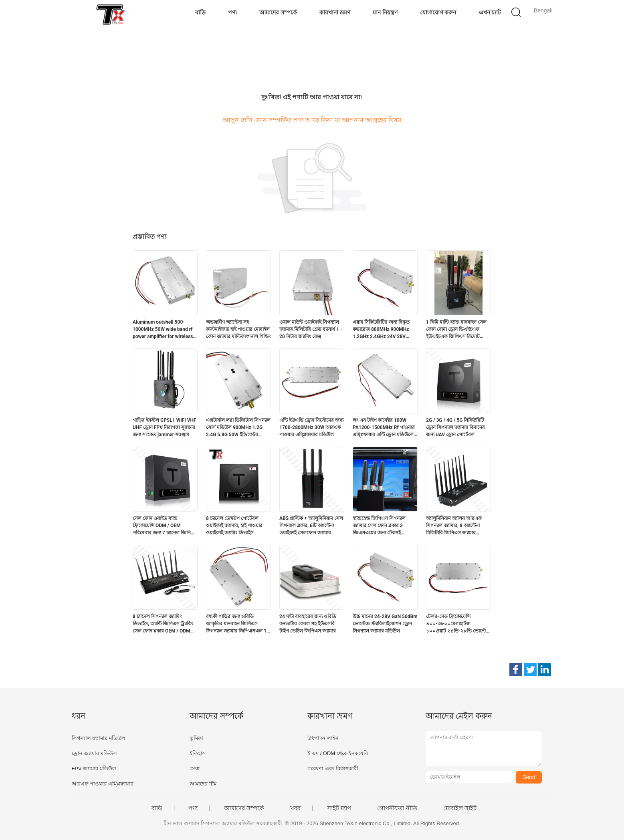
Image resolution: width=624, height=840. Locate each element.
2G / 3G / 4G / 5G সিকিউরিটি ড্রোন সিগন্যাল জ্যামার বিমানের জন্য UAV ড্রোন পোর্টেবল (455, 427)
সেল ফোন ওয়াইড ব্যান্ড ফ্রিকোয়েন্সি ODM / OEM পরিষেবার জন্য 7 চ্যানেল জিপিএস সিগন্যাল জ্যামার (165, 526)
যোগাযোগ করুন (438, 12)
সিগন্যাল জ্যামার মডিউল (99, 738)
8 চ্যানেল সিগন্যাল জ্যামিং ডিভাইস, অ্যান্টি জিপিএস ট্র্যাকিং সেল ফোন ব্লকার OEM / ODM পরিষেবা (163, 624)
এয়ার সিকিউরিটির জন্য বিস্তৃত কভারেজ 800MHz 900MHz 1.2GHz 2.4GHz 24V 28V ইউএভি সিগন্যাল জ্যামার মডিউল (384, 330)
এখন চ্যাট (490, 12)
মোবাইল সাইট (460, 808)
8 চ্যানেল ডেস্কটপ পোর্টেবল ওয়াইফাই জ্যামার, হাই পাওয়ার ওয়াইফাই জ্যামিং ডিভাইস (234, 526)
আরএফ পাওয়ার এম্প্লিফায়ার (103, 784)
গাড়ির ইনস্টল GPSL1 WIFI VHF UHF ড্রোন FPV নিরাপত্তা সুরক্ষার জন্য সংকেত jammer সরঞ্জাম (165, 427)
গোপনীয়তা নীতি (397, 808)
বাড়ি (200, 12)
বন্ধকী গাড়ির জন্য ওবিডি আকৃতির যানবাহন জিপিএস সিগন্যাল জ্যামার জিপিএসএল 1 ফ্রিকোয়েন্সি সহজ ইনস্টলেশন (236, 624)
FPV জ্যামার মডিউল (94, 768)
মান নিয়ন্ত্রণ (385, 12)
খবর (295, 808)
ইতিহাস (198, 753)
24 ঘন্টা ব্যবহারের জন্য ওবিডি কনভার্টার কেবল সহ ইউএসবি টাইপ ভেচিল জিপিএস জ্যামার (308, 624)
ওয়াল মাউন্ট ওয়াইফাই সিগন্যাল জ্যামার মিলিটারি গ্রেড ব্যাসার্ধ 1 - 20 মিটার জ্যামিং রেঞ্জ (311, 329)
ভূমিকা (196, 738)
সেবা (195, 768)
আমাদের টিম (203, 784)
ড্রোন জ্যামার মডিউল (94, 753)
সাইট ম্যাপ (339, 808)
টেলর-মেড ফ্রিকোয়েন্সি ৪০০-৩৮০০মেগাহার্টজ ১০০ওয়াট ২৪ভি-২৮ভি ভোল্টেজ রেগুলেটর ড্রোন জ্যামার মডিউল (458, 624)
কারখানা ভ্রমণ (335, 12)
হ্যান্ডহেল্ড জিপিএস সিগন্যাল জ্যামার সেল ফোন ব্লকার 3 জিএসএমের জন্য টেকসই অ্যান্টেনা (379, 526)
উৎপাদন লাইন (323, 738)
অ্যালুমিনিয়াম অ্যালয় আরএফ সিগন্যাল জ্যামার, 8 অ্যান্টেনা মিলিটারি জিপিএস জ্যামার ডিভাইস (454, 526)
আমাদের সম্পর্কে (278, 12)
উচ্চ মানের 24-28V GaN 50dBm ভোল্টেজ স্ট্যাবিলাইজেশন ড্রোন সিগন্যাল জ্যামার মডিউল (385, 624)
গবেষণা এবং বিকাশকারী (333, 768)
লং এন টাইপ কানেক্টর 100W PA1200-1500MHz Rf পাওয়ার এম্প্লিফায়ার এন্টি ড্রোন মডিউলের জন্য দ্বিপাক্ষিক (385, 428)
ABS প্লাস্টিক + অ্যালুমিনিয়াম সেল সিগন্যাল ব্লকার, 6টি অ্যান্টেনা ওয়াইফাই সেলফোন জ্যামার (311, 526)
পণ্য (232, 12)
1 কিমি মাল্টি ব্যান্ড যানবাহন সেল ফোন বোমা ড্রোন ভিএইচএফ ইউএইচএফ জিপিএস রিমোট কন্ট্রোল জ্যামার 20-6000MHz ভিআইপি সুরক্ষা (456, 330)
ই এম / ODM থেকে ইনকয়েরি (338, 753)
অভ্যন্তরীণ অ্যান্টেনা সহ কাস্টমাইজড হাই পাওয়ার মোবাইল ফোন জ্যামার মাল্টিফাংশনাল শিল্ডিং (238, 329)
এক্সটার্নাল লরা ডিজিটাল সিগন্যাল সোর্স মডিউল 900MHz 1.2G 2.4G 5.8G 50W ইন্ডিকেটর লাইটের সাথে (238, 428)
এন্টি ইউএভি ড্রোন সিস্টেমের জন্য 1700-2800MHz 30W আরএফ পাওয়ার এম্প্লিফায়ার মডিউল (311, 427)
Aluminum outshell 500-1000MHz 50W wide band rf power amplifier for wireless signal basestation (163, 330)
